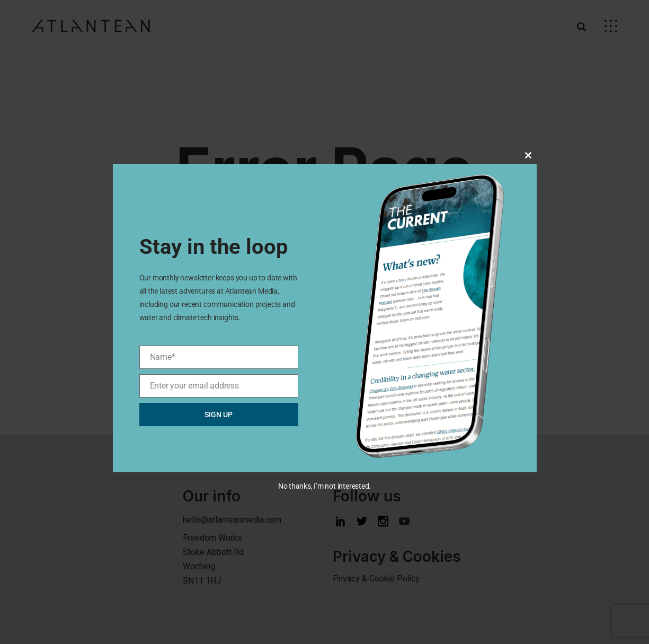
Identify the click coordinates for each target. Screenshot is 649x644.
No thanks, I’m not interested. (324, 486)
